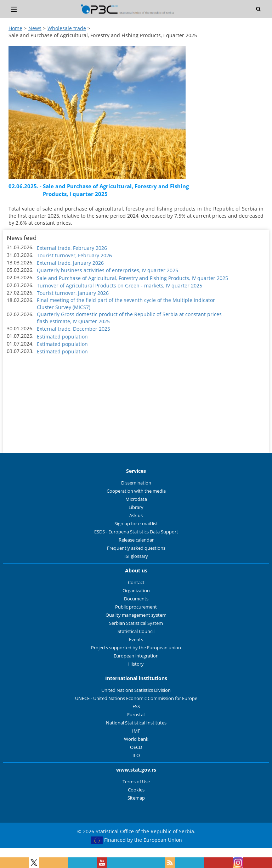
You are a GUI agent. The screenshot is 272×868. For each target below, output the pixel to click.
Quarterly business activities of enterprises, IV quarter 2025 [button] (107, 270)
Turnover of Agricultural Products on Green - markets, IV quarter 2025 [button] (120, 285)
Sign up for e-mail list (136, 524)
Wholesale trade (67, 28)
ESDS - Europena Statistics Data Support (136, 532)
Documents (136, 599)
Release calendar (136, 540)
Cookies (136, 790)
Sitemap (136, 798)
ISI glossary (136, 556)
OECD (136, 747)
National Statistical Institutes (136, 723)
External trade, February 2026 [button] (72, 248)
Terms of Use (136, 782)
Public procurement (136, 607)
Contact (136, 583)
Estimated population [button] (62, 337)
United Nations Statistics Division (136, 690)
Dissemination (136, 483)
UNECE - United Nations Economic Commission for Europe (136, 698)
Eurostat (136, 715)
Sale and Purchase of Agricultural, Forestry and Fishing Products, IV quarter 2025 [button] (132, 278)
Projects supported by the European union (136, 648)
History (136, 664)
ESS (136, 707)
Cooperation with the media (136, 491)
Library (136, 507)
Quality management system (136, 615)
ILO (136, 755)
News (35, 28)
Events (136, 640)
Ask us (136, 516)
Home (15, 28)
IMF (136, 731)
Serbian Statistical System (136, 623)
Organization (136, 591)
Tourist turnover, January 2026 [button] (73, 293)
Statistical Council (136, 631)
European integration (136, 656)
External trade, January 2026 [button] (70, 263)
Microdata (136, 499)
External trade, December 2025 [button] (73, 329)
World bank (136, 739)
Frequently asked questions (136, 548)
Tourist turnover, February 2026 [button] (74, 255)
